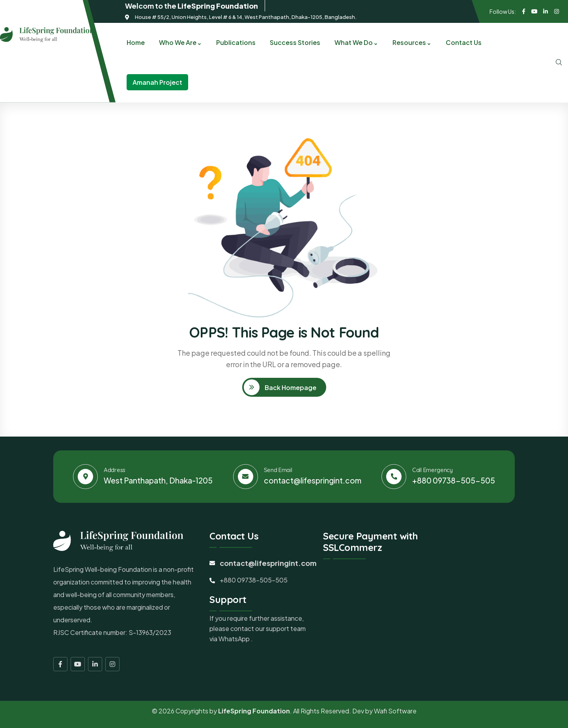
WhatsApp (235, 639)
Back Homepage (290, 387)
